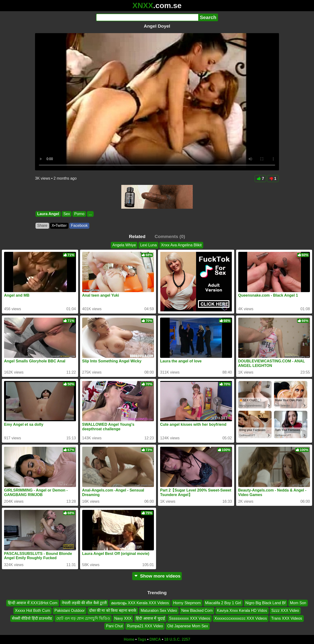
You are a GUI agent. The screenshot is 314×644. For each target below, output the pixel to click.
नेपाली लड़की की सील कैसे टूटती (84, 603)
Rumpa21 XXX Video (145, 626)
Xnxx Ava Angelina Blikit (181, 245)
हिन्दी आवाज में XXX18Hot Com (33, 603)
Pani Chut (114, 626)
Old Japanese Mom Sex (188, 626)
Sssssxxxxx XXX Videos (190, 618)
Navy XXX (123, 618)
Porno (79, 214)
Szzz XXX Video (285, 611)
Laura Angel (48, 214)
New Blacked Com (197, 611)
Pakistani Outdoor (69, 611)
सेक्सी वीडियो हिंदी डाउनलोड (32, 618)
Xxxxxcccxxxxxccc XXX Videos (241, 618)
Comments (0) (170, 236)
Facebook (79, 226)
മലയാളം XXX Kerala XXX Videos (140, 603)
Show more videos (157, 576)
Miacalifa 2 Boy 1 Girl (223, 603)
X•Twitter (59, 226)
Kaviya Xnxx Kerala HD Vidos (242, 611)
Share (42, 226)
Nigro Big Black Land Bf (266, 603)
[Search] (147, 17)
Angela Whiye (124, 245)
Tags (142, 639)
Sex (67, 214)
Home (129, 639)
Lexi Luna (148, 245)
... (90, 214)
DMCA (155, 639)
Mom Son (298, 603)
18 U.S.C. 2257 (177, 639)
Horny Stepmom (187, 603)
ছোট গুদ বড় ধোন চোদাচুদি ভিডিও (83, 618)
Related (137, 236)
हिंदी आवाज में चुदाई (150, 618)
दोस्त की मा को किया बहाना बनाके (113, 611)
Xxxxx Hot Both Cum (33, 611)
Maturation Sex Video (159, 611)
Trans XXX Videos (287, 618)
